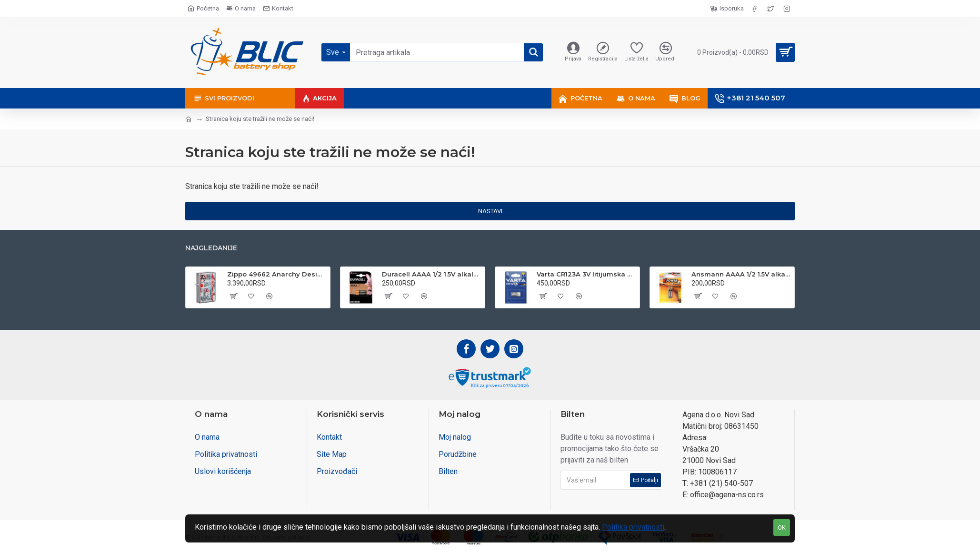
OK (782, 527)
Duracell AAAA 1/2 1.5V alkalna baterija (432, 274)
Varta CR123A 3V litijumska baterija (586, 274)
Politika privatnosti (633, 527)
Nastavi (490, 211)
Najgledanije (211, 248)
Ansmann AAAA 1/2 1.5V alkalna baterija (741, 274)
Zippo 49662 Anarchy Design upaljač (277, 274)
